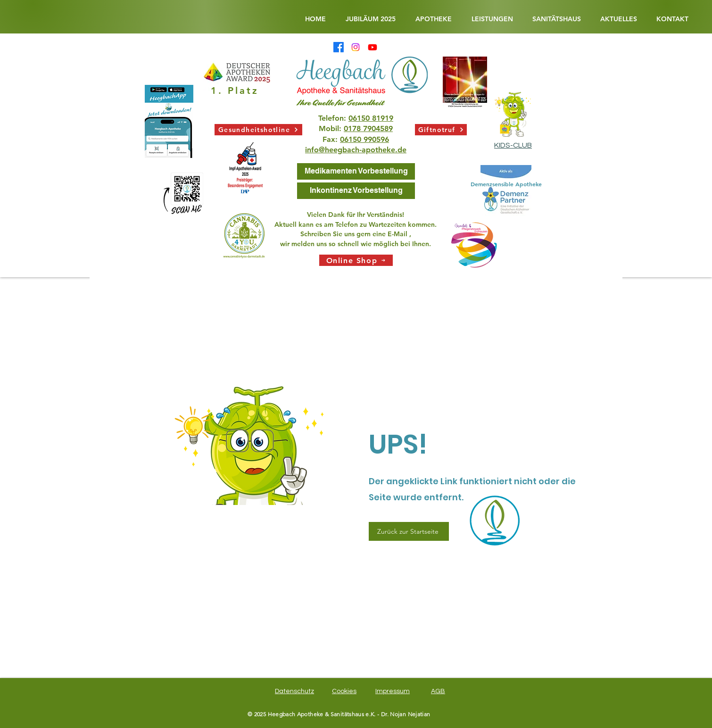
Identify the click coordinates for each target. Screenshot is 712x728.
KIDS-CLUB (513, 145)
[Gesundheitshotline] (258, 130)
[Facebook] (339, 47)
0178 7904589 (368, 128)
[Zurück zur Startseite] (409, 531)
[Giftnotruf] (441, 130)
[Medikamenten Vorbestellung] (356, 171)
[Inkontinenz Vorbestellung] (356, 191)
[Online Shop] (356, 260)
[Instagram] (356, 47)
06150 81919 (371, 118)
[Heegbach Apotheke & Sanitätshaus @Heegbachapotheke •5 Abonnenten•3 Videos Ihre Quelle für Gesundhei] (373, 47)
